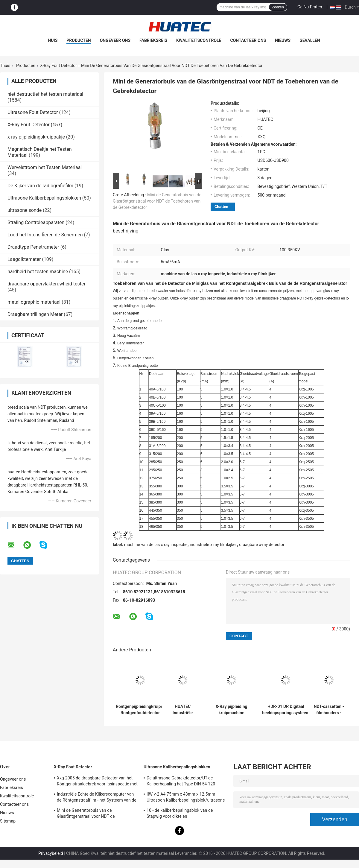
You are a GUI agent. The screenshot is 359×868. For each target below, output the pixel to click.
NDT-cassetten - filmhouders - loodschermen (329, 710)
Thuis (5, 66)
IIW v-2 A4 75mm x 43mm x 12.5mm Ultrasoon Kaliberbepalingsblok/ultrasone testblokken (186, 798)
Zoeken (278, 7)
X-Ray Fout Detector (58, 66)
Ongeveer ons (115, 40)
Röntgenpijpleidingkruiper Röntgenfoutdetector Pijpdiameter (140, 710)
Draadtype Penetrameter (33, 247)
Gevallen (310, 40)
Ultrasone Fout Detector (33, 112)
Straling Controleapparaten (36, 222)
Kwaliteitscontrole (199, 40)
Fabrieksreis (153, 40)
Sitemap (8, 821)
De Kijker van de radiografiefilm (40, 186)
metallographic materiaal (34, 302)
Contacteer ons (248, 40)
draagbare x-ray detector (262, 545)
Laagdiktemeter (24, 259)
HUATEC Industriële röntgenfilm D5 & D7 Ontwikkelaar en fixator (182, 710)
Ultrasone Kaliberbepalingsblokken (44, 198)
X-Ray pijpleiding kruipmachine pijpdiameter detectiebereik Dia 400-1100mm (232, 710)
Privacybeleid (51, 853)
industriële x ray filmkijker (213, 545)
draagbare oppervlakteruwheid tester (47, 284)
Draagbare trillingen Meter (35, 314)
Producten (79, 40)
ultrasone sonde (25, 210)
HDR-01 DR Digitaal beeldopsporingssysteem (286, 710)
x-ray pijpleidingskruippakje (36, 137)
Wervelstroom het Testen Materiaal (45, 167)
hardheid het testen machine (38, 272)
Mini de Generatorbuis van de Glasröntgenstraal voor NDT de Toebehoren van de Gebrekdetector (157, 201)
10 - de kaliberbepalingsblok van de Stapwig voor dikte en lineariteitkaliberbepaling (180, 814)
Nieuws (283, 40)
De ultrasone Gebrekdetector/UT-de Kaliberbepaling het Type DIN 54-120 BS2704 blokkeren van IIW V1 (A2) (181, 782)
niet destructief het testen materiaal (45, 94)
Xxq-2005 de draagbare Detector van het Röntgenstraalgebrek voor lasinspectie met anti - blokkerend (97, 782)
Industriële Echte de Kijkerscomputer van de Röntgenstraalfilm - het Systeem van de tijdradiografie (97, 798)
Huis (53, 40)
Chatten (221, 207)
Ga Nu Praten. (310, 7)
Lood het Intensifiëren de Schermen (45, 235)
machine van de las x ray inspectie (156, 545)
